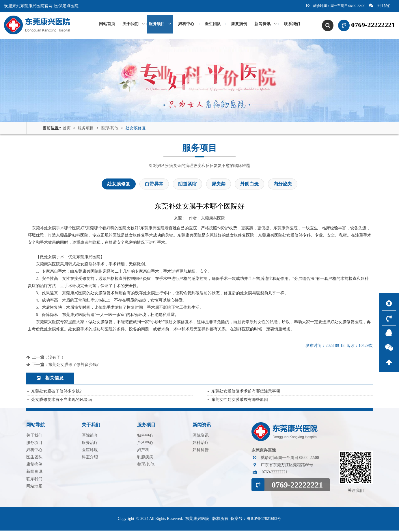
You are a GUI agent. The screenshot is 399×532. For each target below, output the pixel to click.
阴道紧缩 (187, 186)
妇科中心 (186, 25)
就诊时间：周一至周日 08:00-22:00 (336, 6)
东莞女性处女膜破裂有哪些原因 (240, 401)
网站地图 (34, 488)
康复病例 (239, 25)
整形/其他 (110, 130)
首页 (67, 130)
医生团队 (213, 25)
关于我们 (134, 25)
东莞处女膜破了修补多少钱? (73, 366)
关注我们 (380, 6)
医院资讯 (201, 437)
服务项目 (160, 25)
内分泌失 (283, 186)
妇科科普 (201, 451)
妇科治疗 (201, 444)
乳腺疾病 (145, 458)
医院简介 (90, 437)
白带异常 (154, 186)
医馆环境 (90, 451)
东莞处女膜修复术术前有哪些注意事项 (246, 393)
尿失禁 (219, 186)
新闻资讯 (265, 25)
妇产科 (143, 451)
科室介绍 (90, 458)
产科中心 (145, 444)
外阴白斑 (249, 186)
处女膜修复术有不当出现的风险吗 (61, 401)
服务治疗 (90, 444)
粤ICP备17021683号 (264, 520)
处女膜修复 (136, 130)
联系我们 (292, 25)
